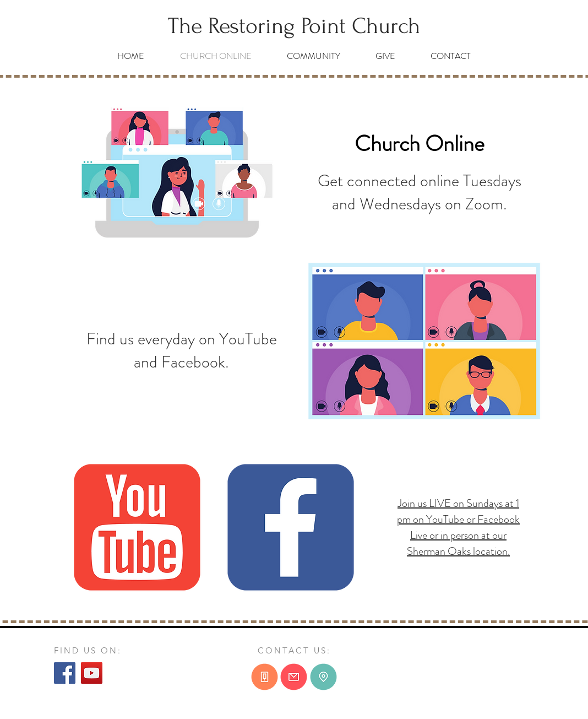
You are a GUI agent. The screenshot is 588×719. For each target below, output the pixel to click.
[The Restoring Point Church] (294, 26)
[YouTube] (92, 673)
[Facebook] (65, 673)
